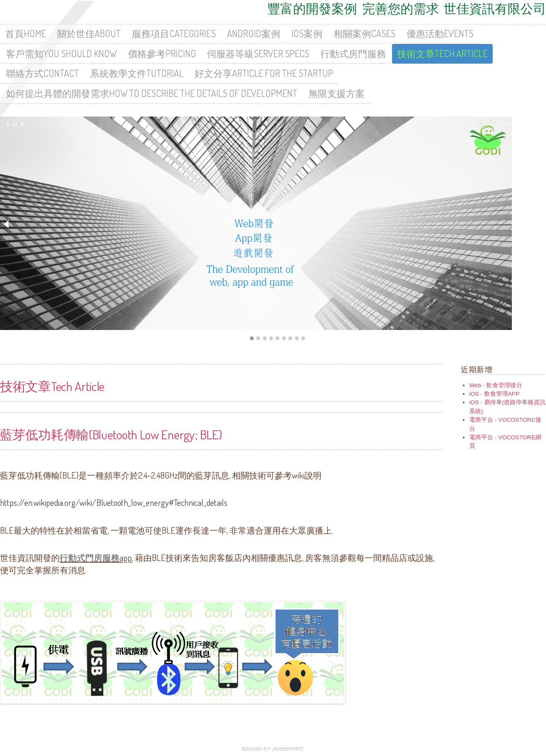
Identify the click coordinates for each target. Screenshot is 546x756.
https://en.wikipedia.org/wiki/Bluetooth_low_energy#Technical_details (114, 502)
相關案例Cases (364, 34)
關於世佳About (89, 34)
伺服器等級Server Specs (258, 54)
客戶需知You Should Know (61, 54)
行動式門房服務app (96, 558)
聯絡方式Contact (42, 73)
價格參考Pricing (162, 54)
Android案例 (254, 34)
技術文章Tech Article (442, 54)
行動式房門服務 (353, 54)
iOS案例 (307, 34)
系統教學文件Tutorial (137, 73)
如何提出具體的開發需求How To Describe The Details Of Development (152, 93)
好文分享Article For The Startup (264, 73)
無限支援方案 (337, 93)
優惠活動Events (440, 34)
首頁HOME (26, 34)
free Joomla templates (273, 749)
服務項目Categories (174, 34)
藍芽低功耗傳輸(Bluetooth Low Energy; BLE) (111, 434)
